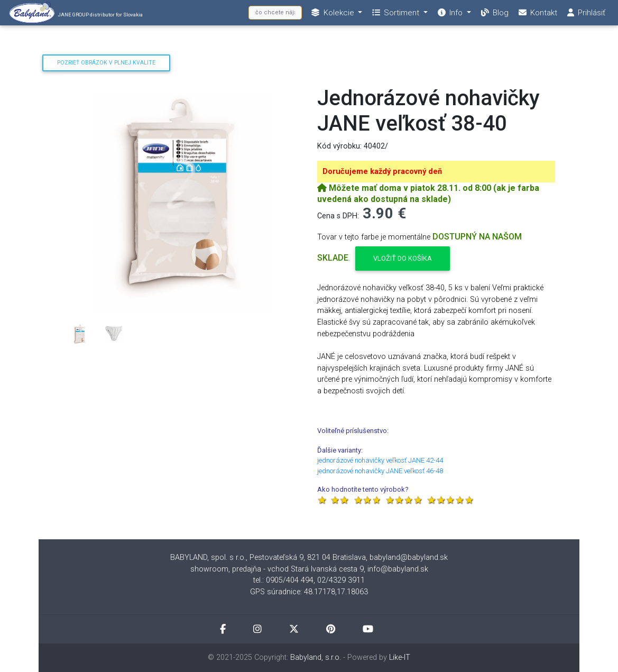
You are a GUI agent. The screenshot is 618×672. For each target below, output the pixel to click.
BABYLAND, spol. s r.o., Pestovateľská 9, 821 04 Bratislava (268, 558)
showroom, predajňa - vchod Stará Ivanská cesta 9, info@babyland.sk (309, 569)
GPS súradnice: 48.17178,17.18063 (309, 592)
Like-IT (400, 657)
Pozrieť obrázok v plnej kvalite (106, 63)
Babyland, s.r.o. (316, 657)
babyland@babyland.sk (409, 558)
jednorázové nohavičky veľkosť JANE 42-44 (380, 460)
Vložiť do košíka (403, 258)
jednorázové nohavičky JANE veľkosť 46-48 (380, 471)
